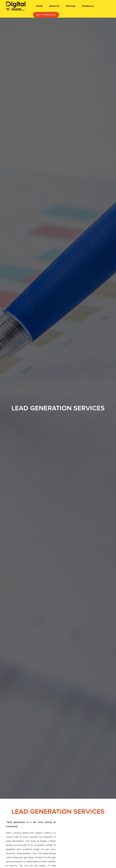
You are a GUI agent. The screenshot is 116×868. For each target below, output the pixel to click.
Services (71, 6)
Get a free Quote (46, 15)
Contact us (88, 6)
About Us (54, 6)
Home (39, 6)
